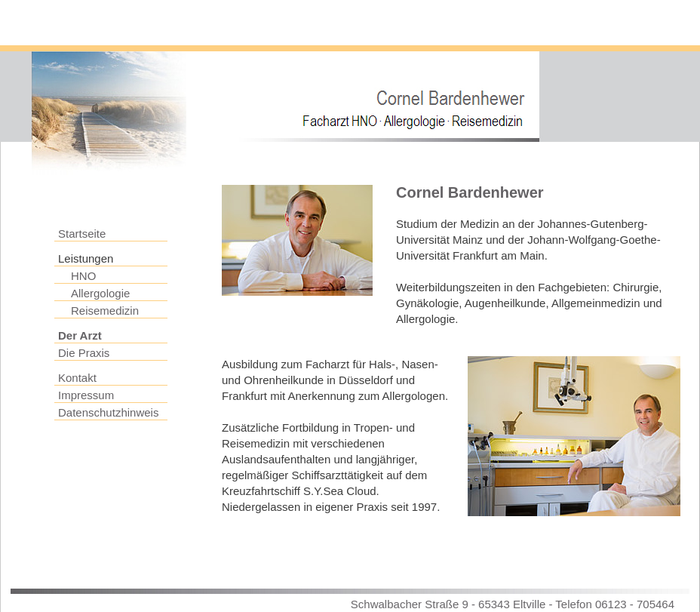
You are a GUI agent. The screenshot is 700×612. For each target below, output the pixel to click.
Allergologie (100, 293)
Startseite (82, 234)
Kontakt (77, 378)
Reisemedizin (105, 311)
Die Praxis (84, 353)
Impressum (86, 395)
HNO (83, 276)
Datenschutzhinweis (108, 412)
